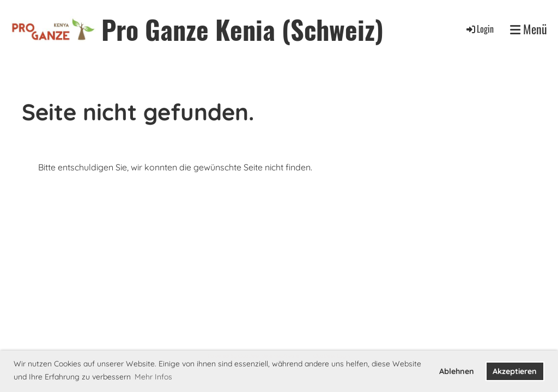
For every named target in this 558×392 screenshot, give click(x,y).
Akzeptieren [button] (515, 371)
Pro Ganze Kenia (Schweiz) (242, 29)
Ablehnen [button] (457, 371)
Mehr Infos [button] (153, 377)
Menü (529, 29)
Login (479, 29)
